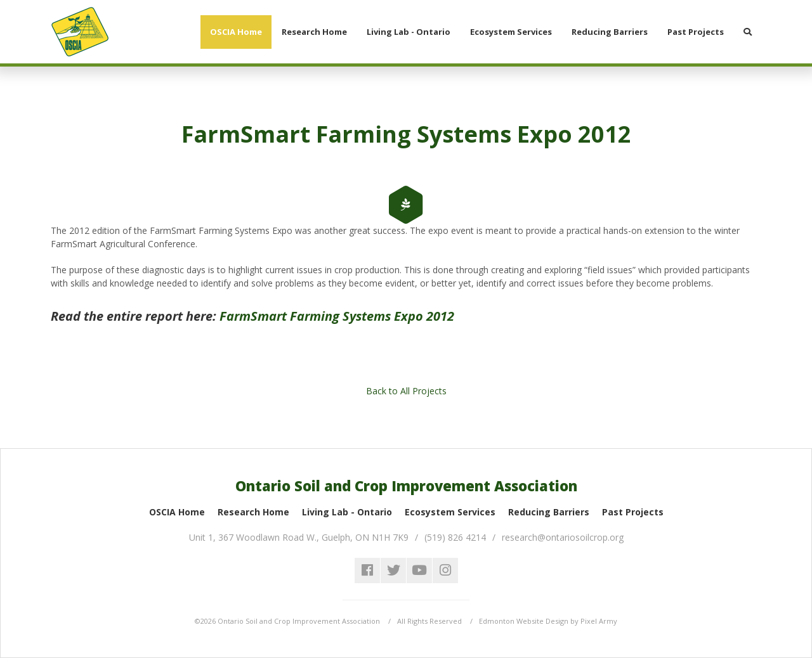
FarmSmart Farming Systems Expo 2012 (337, 316)
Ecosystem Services (450, 512)
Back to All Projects (406, 391)
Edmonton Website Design (524, 621)
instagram (445, 571)
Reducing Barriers (549, 512)
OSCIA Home (177, 512)
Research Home (253, 512)
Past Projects (633, 512)
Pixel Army (599, 621)
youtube (419, 571)
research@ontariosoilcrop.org (563, 537)
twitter (393, 571)
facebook (367, 571)
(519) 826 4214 (455, 537)
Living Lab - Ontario (347, 512)
